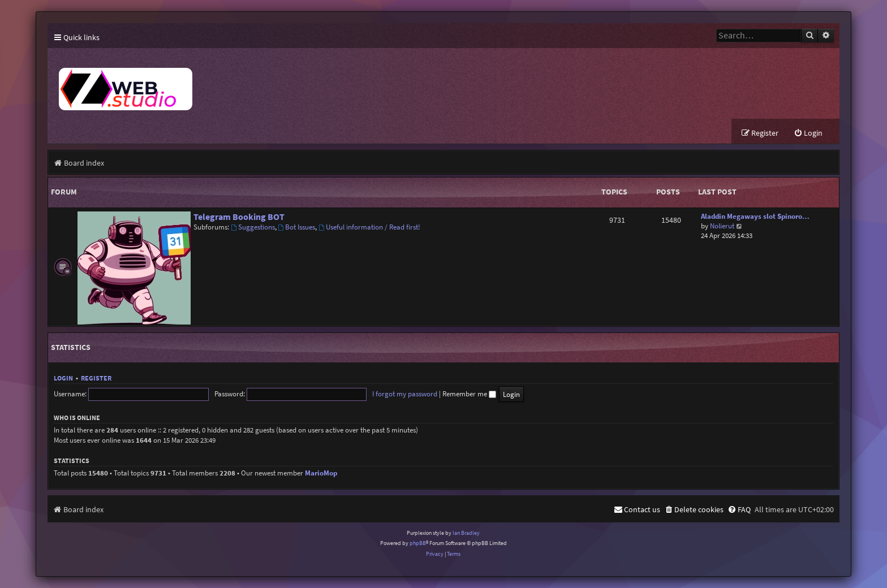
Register (96, 378)
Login (63, 378)
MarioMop (321, 473)
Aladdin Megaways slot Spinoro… (755, 216)
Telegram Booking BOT (239, 217)
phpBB (418, 543)
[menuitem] (808, 133)
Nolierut (722, 226)
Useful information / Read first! (369, 227)
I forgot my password (405, 394)
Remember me (469, 394)
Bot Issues (297, 227)
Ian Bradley (466, 533)
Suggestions (253, 227)
